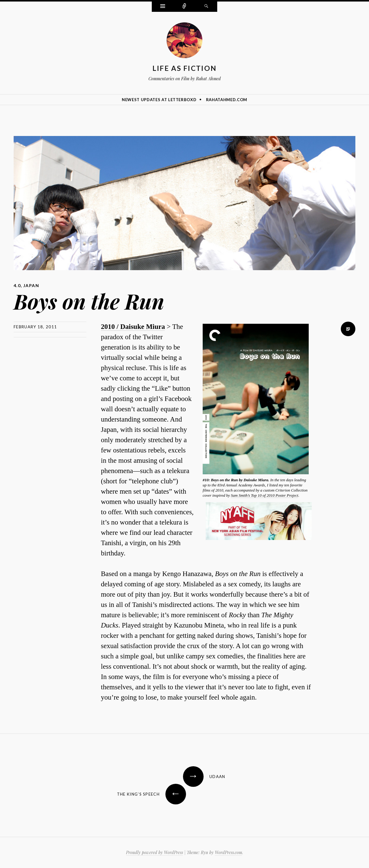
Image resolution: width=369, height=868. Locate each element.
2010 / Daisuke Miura (133, 327)
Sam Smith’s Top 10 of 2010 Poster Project (264, 495)
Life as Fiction (185, 68)
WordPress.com (228, 852)
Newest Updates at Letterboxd (159, 100)
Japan (31, 285)
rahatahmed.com (227, 100)
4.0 (17, 285)
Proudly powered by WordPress (155, 852)
